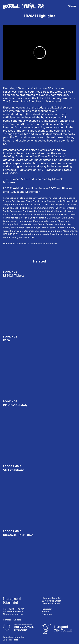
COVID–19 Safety (15, 405)
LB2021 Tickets (14, 275)
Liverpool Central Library (31, 160)
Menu (72, 6)
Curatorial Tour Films (18, 535)
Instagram (47, 609)
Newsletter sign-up (13, 614)
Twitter (45, 612)
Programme (12, 466)
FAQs (7, 340)
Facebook (47, 614)
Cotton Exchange (65, 160)
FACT (41, 170)
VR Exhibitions (14, 470)
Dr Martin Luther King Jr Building (37, 156)
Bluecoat (52, 170)
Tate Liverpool (27, 170)
